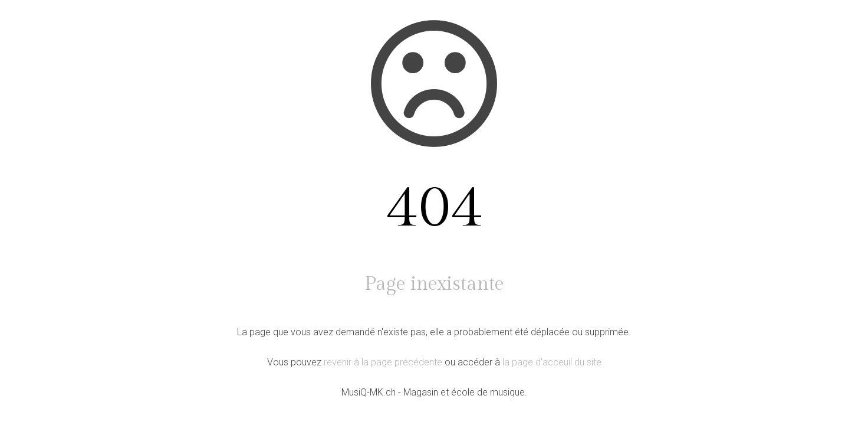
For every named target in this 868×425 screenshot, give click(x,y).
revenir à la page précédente (383, 362)
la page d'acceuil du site (552, 362)
